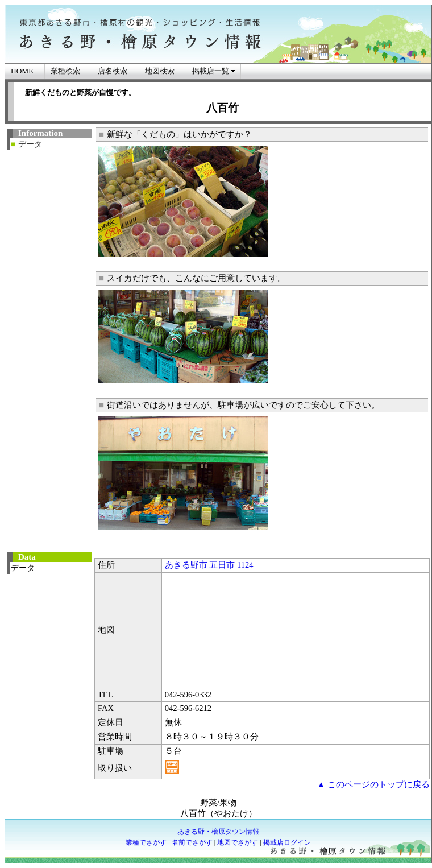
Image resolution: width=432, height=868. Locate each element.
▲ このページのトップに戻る (373, 784)
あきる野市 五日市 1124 (209, 565)
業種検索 (65, 71)
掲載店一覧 (211, 71)
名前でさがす (192, 842)
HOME (22, 71)
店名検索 (113, 71)
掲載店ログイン (287, 842)
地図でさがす (238, 842)
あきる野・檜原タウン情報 (218, 832)
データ (30, 144)
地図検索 (160, 71)
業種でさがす (146, 842)
